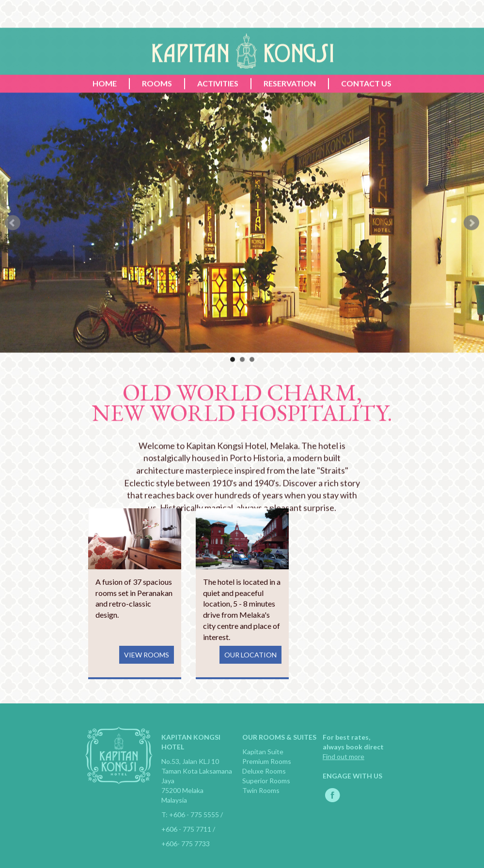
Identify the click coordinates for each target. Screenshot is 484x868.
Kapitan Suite (263, 752)
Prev (13, 251)
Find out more (343, 756)
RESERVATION (290, 112)
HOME (105, 112)
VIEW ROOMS (147, 655)
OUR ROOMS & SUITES (279, 737)
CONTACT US (366, 112)
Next (471, 251)
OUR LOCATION (250, 655)
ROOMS (157, 112)
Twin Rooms (261, 790)
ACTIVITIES (218, 112)
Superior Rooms (266, 781)
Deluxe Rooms (264, 771)
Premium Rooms (267, 761)
